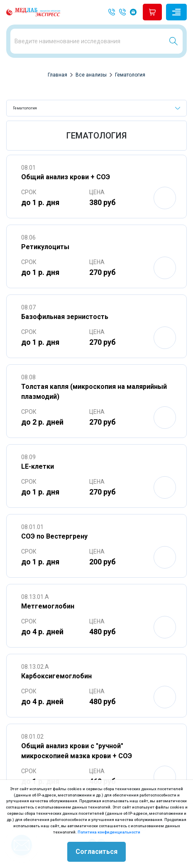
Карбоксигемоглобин (56, 676)
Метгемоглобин (48, 606)
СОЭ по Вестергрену (54, 536)
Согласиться (96, 852)
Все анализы (91, 75)
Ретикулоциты (45, 247)
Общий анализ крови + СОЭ (66, 177)
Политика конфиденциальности (109, 832)
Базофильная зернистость (65, 317)
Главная (57, 75)
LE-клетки (38, 466)
